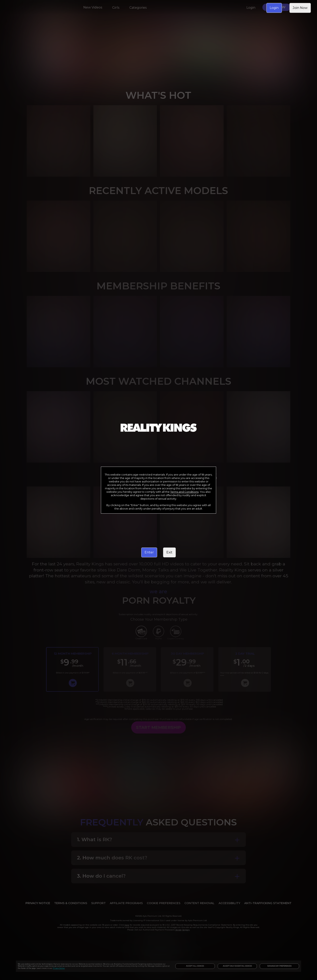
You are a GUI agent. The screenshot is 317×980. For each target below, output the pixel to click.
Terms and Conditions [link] (184, 492)
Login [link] (274, 8)
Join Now (300, 8)
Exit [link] (169, 552)
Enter (149, 552)
